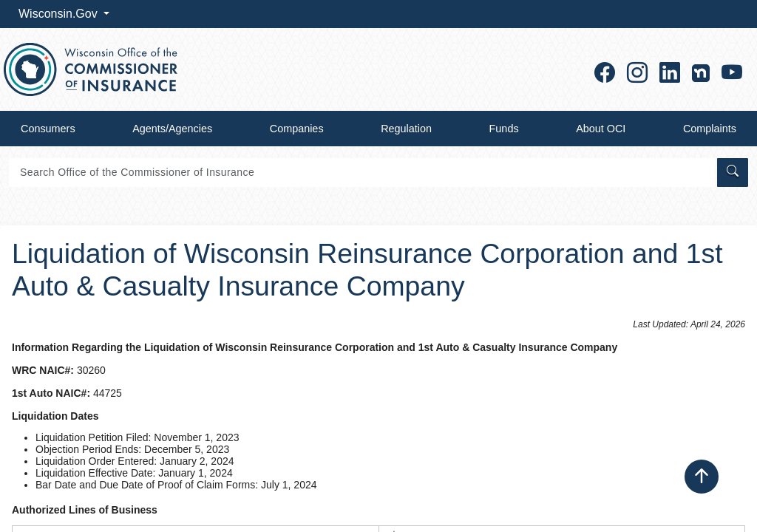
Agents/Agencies (172, 129)
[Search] (362, 173)
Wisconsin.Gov (60, 14)
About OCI (601, 129)
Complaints (710, 129)
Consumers (48, 129)
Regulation (406, 129)
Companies (297, 129)
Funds (504, 129)
